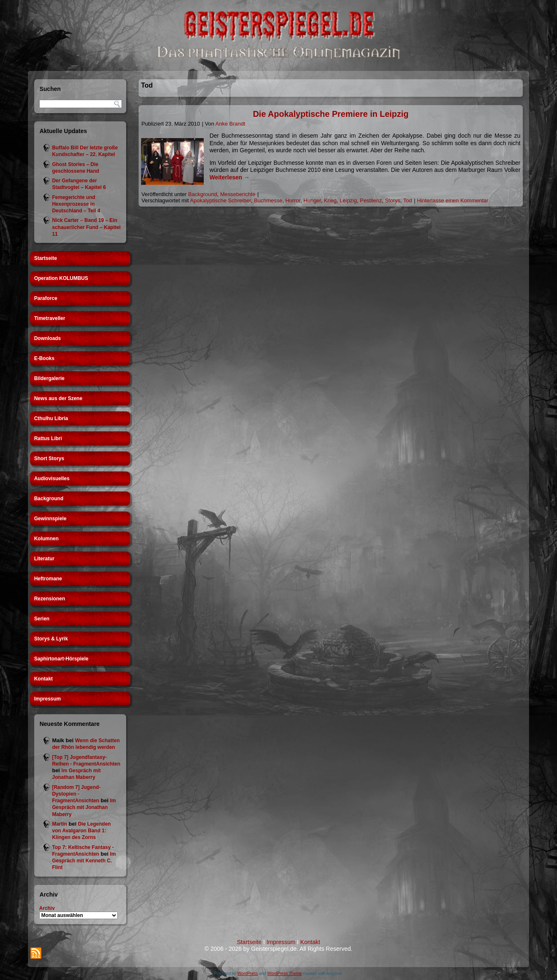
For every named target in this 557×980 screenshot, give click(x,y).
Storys (393, 200)
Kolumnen (47, 539)
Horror (293, 200)
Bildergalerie (49, 378)
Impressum (48, 699)
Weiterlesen (230, 177)
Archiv (47, 908)
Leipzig (348, 200)
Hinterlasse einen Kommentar (452, 200)
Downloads (48, 338)
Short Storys (49, 459)
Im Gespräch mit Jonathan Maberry (84, 807)
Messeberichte (238, 194)
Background (49, 499)
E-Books (44, 358)
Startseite (46, 258)
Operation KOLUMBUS (61, 278)
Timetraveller (50, 318)
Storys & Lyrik (51, 639)
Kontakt (44, 679)
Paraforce (46, 298)
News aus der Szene (58, 398)
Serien (42, 619)
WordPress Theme (285, 974)
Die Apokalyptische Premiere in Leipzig (331, 114)
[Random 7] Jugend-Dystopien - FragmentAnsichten (76, 794)
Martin (60, 824)
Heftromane (48, 579)
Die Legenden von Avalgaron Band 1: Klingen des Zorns (82, 831)
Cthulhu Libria (51, 418)
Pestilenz (371, 200)
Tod (408, 200)
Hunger (312, 200)
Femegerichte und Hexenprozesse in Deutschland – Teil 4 (76, 204)
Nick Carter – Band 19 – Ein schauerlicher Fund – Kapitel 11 (86, 227)
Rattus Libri (48, 438)
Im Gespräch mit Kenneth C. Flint (84, 861)
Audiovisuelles (52, 479)
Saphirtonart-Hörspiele (61, 659)
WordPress (247, 974)
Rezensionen (50, 599)
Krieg (330, 200)
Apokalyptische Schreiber (220, 200)
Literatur (44, 559)
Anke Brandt (230, 124)
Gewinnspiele (50, 519)
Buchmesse (268, 200)
